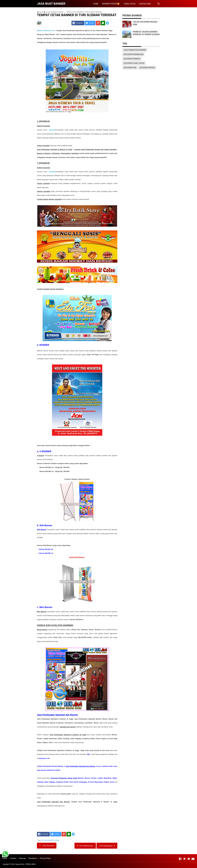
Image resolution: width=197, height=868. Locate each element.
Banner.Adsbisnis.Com (46, 31)
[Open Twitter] (184, 859)
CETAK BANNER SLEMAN (51, 840)
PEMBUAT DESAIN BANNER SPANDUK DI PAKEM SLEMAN (146, 33)
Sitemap (22, 858)
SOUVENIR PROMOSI (132, 59)
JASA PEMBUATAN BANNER (135, 50)
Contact (13, 858)
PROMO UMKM (30, 864)
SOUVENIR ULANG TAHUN (134, 63)
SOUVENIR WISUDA (147, 68)
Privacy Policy (45, 858)
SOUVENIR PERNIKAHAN (133, 54)
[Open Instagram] (189, 859)
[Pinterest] (98, 23)
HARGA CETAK (130, 4)
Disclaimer (33, 858)
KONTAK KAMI (145, 4)
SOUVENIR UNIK (130, 68)
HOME (96, 4)
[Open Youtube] (193, 859)
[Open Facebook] (180, 859)
